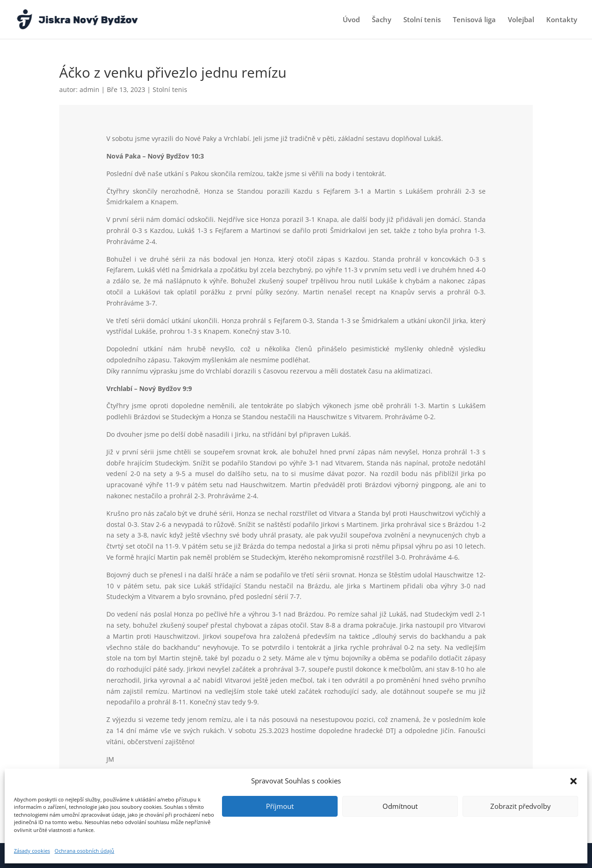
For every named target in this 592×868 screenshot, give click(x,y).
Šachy (382, 20)
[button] (573, 781)
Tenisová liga (474, 20)
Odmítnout (400, 806)
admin (89, 89)
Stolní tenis (422, 20)
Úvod (351, 20)
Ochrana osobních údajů (84, 851)
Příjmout (280, 806)
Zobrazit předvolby (521, 806)
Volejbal (521, 20)
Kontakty (562, 20)
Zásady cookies (32, 851)
